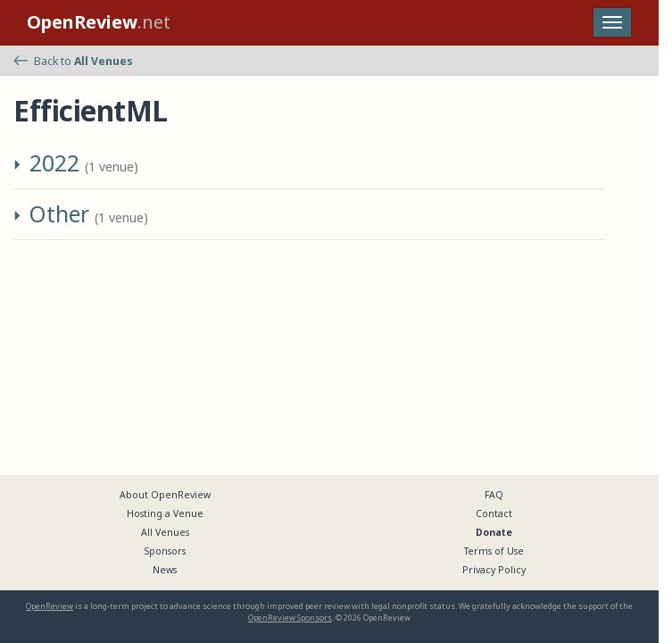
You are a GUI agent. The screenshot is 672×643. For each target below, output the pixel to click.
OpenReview (50, 606)
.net (99, 22)
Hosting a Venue (165, 514)
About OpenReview (165, 495)
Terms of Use (494, 551)
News (165, 570)
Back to (73, 61)
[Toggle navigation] (612, 22)
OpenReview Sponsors (290, 618)
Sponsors (165, 551)
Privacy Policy (494, 570)
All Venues (165, 532)
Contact (494, 514)
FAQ (494, 495)
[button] (20, 167)
